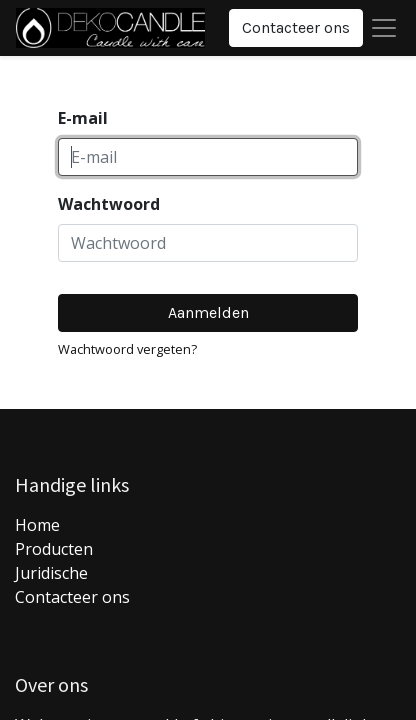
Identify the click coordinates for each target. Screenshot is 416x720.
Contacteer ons (296, 27)
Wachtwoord (109, 204)
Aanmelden (208, 312)
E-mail (83, 118)
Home (37, 525)
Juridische (51, 573)
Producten (54, 549)
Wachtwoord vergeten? (127, 349)
